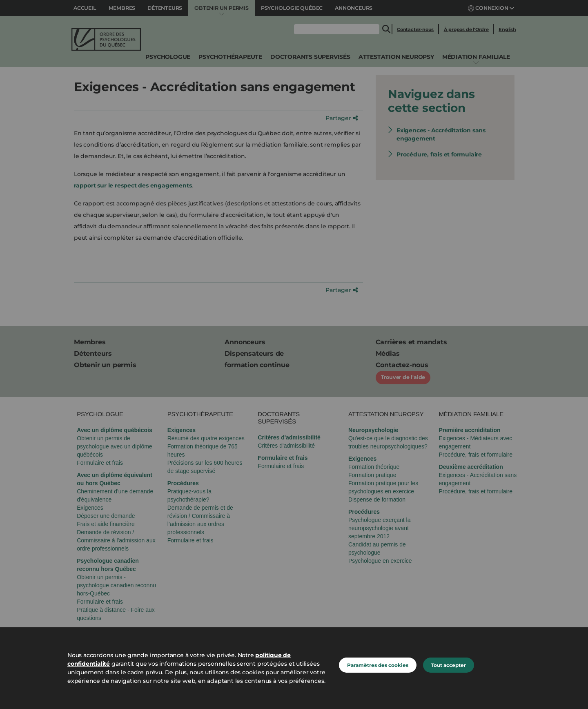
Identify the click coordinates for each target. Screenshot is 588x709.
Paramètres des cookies (378, 665)
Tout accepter (449, 665)
